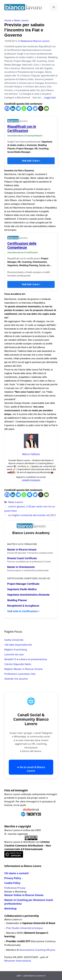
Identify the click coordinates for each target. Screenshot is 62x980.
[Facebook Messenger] (30, 108)
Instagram (35, 480)
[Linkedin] (13, 108)
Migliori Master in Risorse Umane (23, 669)
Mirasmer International (18, 961)
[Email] (46, 108)
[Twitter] (35, 108)
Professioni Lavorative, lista (20, 674)
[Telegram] (18, 108)
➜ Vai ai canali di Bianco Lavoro (31, 769)
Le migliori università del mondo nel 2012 (32, 515)
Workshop (11, 909)
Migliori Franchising (16, 650)
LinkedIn (26, 480)
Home (8, 20)
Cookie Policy (12, 883)
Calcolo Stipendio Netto (18, 664)
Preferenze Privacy (15, 888)
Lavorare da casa (14, 654)
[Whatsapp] (24, 108)
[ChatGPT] (41, 108)
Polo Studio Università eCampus (25, 928)
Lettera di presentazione (33, 659)
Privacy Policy (13, 878)
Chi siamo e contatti (16, 873)
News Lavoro (21, 20)
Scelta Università (14, 640)
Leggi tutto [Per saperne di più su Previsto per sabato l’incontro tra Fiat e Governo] (50, 98)
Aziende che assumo (16, 679)
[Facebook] (7, 108)
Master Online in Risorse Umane (24, 895)
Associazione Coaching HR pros (37, 950)
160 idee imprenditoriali (18, 645)
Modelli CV (10, 659)
